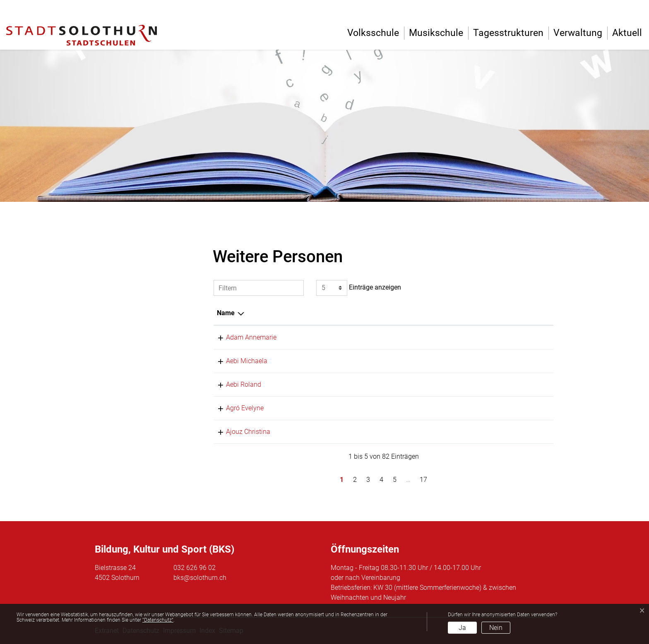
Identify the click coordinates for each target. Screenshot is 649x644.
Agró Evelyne (236, 408)
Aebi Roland (234, 384)
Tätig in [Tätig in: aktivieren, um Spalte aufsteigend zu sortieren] (449, 313)
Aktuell (627, 33)
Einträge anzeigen (359, 288)
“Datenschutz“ (158, 620)
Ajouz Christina (239, 432)
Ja (462, 628)
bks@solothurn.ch (200, 578)
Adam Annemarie (242, 337)
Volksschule (373, 33)
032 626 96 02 (195, 568)
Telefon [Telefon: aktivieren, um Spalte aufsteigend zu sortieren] (519, 313)
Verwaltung (578, 33)
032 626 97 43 (529, 408)
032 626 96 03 (529, 361)
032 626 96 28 (529, 384)
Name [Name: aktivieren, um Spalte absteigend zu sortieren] (226, 313)
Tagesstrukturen (508, 33)
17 (423, 480)
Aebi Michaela (238, 361)
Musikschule (436, 33)
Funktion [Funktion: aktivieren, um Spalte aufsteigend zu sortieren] (313, 313)
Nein (496, 628)
